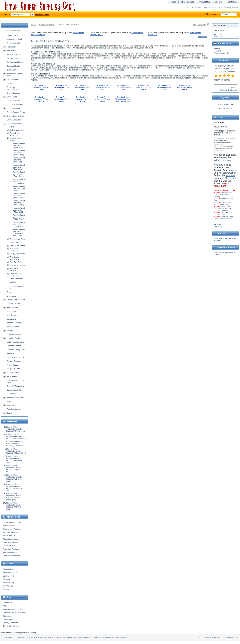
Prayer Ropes (12, 365)
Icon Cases (11, 311)
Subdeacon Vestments (14, 250)
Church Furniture (14, 108)
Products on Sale (14, 31)
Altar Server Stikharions (15, 258)
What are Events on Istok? (14, 609)
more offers (202, 37)
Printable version (199, 25)
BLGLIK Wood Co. (10, 542)
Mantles (13, 282)
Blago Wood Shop (10, 539)
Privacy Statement (10, 623)
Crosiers (10, 292)
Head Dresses (12, 307)
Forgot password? (221, 53)
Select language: (221, 14)
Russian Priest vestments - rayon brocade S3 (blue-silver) (16, 451)
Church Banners (13, 93)
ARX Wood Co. (9, 536)
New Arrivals (8, 586)
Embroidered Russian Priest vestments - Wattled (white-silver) (15, 444)
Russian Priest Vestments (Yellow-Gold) (103, 99)
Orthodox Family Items (16, 350)
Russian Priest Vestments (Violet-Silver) (41, 99)
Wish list (217, 34)
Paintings (10, 353)
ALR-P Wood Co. (10, 526)
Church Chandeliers (15, 104)
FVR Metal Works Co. (12, 552)
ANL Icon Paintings (11, 532)
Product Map (204, 2)
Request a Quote (225, 108)
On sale (6, 589)
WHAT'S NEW (12, 35)
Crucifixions (11, 296)
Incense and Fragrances (17, 323)
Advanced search (42, 14)
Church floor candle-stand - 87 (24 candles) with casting (223, 208)
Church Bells (12, 97)
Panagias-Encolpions (15, 357)
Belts (12, 127)
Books (9, 413)
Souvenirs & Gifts (14, 390)
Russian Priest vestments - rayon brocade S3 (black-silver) (14, 459)
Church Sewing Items (15, 116)
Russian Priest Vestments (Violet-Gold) (184, 87)
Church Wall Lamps (15, 120)
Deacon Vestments (17, 245)
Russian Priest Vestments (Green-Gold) (143, 87)
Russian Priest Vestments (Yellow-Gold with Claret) (123, 99)
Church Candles (13, 101)
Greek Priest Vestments (15, 134)
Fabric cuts (11, 47)
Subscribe (218, 226)
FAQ (5, 606)
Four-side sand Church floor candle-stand (225, 217)
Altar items (11, 51)
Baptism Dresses (14, 58)
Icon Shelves (12, 315)
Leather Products (14, 334)
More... (234, 87)
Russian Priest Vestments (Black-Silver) (62, 87)
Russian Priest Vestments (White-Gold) (62, 99)
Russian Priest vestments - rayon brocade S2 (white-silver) (14, 487)
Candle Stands (13, 79)
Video (9, 401)
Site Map (219, 2)
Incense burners (13, 327)
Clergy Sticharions (17, 254)
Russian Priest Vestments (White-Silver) (82, 99)
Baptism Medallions (15, 62)
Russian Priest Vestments (16, 139)
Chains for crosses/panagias (14, 88)
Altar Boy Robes (16, 262)
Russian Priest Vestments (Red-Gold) (164, 87)
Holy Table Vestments (14, 269)
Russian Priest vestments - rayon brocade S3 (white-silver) (14, 506)
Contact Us (233, 2)
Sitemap (6, 579)
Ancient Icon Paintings (12, 529)
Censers (10, 83)
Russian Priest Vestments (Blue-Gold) (82, 87)
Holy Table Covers (17, 265)
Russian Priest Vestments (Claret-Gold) (123, 87)
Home (34, 24)
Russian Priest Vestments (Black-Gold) (41, 87)
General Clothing (14, 304)
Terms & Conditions (11, 626)
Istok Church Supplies (12, 522)
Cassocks (14, 242)
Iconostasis (11, 319)
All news (217, 224)
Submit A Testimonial (229, 90)
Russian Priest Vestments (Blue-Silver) (103, 87)
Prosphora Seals (13, 369)
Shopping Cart (187, 2)
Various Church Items (15, 398)
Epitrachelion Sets (17, 239)
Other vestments (17, 279)
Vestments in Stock (14, 39)
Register (217, 51)
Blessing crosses (14, 70)
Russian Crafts (13, 373)
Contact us (7, 603)
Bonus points (8, 619)
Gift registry (219, 36)
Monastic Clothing (14, 346)
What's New (220, 160)
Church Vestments (47, 24)
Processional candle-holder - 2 (223, 213)
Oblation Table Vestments (16, 275)
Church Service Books (16, 112)
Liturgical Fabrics (14, 338)
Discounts (7, 616)
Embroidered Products (16, 300)
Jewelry (10, 330)
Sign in (217, 48)
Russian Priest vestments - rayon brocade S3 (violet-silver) (14, 469)
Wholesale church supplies (14, 613)
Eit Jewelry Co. (9, 546)
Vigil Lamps (11, 405)
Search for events (10, 573)
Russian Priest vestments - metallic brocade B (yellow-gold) (16, 436)
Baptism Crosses (14, 54)
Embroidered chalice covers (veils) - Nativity (223, 194)
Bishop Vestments (17, 130)
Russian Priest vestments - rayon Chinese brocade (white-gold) (14, 497)
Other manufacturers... (12, 556)
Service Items (12, 376)
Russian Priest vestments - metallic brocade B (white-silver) (16, 429)
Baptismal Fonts (13, 66)
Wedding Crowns (14, 409)
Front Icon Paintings (11, 549)
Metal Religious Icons (15, 342)
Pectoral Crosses (14, 361)
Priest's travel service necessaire (223, 203)
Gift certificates (9, 569)
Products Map (9, 583)
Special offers (8, 576)
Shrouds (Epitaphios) (15, 386)
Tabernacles (12, 394)
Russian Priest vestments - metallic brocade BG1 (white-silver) (15, 478)
